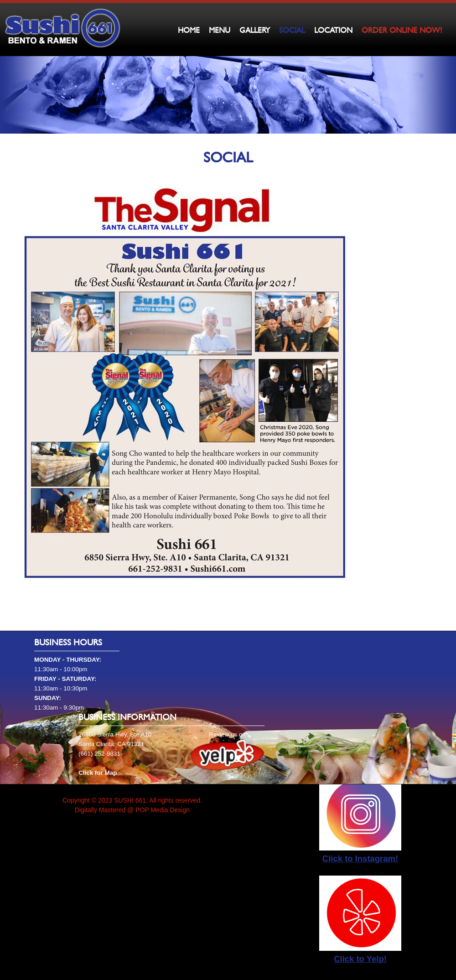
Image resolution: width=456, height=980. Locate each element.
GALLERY (255, 30)
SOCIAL (292, 30)
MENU (220, 30)
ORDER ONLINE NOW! (402, 30)
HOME (189, 30)
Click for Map (98, 773)
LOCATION (333, 30)
